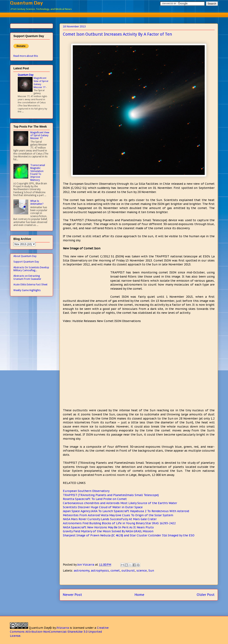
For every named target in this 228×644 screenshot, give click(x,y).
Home (139, 595)
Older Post (206, 595)
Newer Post (72, 595)
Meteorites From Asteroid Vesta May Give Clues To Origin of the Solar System (118, 515)
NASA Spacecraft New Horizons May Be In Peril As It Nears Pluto (108, 527)
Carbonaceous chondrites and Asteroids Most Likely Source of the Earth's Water (120, 503)
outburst (128, 571)
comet (115, 571)
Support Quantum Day (26, 262)
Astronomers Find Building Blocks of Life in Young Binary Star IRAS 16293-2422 (119, 523)
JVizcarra (63, 628)
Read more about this (26, 56)
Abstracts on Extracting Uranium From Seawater (27, 277)
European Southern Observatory (86, 491)
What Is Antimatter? (37, 202)
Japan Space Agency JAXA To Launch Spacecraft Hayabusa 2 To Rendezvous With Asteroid (126, 511)
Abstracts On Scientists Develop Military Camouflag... (31, 269)
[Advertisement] (114, 14)
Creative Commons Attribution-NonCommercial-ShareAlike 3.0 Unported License (59, 632)
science (142, 571)
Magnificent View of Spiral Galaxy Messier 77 (41, 83)
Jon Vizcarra (86, 565)
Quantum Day (26, 3)
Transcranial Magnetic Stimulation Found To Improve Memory (38, 173)
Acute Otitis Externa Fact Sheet (30, 285)
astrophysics (100, 571)
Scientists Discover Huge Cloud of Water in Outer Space (103, 507)
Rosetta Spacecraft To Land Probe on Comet (95, 499)
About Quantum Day (25, 256)
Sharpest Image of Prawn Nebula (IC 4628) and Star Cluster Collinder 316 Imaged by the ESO (129, 535)
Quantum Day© (40, 628)
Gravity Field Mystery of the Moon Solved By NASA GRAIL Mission (108, 531)
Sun (151, 571)
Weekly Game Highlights (27, 290)
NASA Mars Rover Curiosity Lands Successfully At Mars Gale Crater (110, 519)
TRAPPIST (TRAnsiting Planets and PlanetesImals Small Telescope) (111, 495)
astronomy (82, 571)
